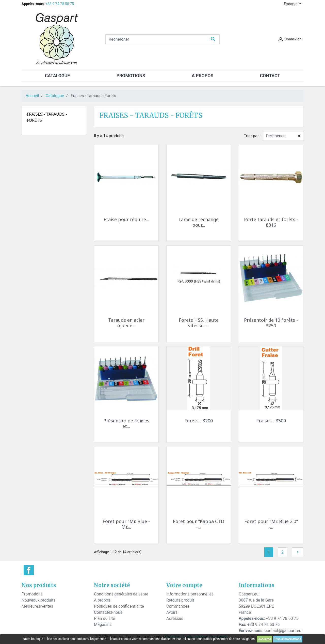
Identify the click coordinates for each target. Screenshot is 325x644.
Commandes (178, 606)
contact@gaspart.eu (283, 631)
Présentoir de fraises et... (126, 423)
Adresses (175, 618)
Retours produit (180, 600)
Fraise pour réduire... (126, 219)
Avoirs (172, 612)
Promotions (32, 594)
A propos (102, 600)
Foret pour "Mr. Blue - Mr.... (126, 524)
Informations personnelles (190, 594)
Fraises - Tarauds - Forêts (47, 117)
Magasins (103, 625)
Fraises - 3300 (271, 421)
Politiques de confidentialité (119, 606)
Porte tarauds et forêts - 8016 (271, 222)
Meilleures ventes (37, 606)
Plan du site (104, 618)
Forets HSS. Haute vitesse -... (199, 323)
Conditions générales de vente (121, 594)
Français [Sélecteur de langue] (291, 4)
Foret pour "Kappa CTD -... (199, 524)
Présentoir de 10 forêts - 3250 (271, 323)
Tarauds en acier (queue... (126, 323)
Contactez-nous (108, 612)
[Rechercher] (162, 39)
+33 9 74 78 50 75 (60, 4)
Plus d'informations (288, 639)
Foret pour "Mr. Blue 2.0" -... (271, 524)
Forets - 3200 (199, 421)
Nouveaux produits (39, 600)
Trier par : (252, 136)
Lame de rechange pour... (199, 222)
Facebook (29, 570)
